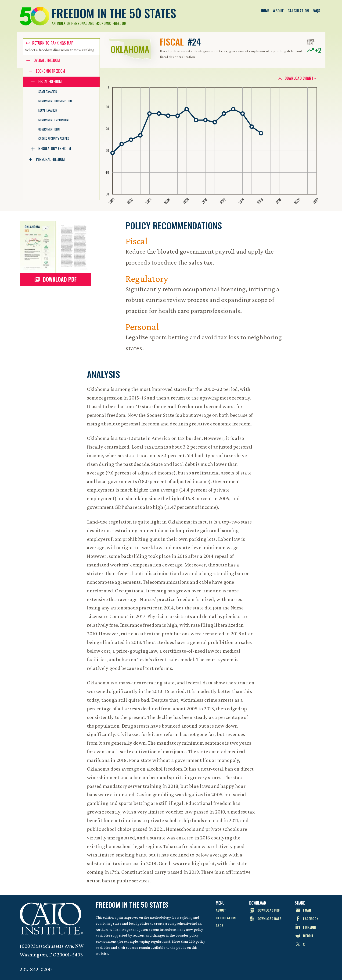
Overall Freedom (47, 60)
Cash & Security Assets (54, 139)
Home (265, 11)
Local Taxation (48, 110)
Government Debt (49, 129)
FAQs (317, 11)
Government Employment (54, 120)
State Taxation (48, 92)
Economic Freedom (50, 71)
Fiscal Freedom (50, 81)
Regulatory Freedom (55, 149)
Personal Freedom (50, 159)
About (278, 11)
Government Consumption (55, 101)
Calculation (298, 11)
